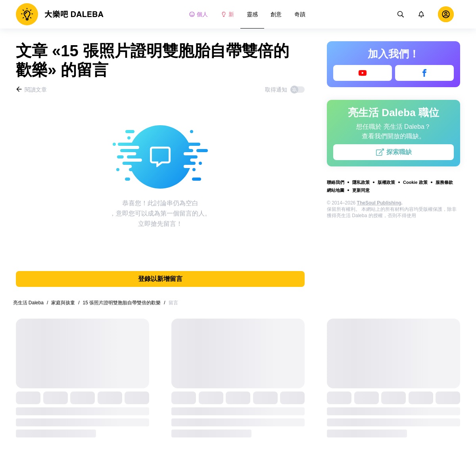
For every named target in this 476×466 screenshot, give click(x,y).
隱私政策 (361, 182)
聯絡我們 (336, 182)
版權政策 (386, 182)
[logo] (60, 14)
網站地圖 (336, 190)
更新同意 (361, 190)
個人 (198, 14)
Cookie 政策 (415, 182)
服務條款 (444, 182)
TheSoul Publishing (379, 203)
